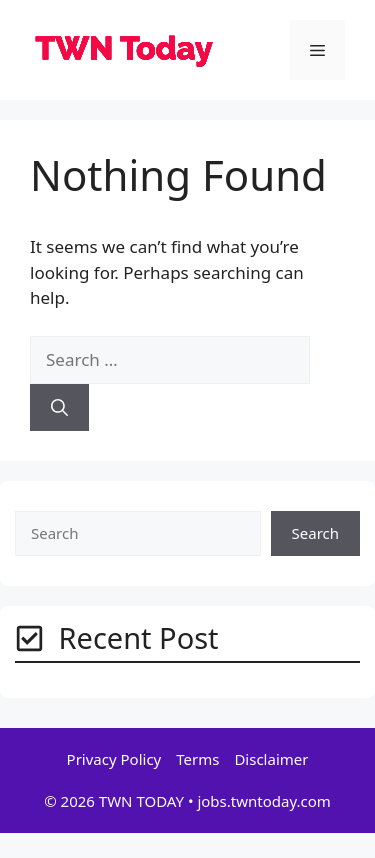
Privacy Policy (114, 759)
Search (315, 533)
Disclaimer (271, 759)
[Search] (59, 408)
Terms (197, 759)
